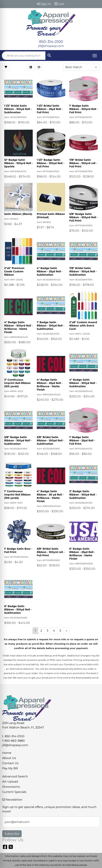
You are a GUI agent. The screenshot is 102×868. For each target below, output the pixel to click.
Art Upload (10, 782)
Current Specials (14, 792)
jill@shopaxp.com (51, 46)
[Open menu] (95, 56)
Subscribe (12, 834)
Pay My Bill (10, 768)
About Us (9, 758)
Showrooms (11, 787)
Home (7, 753)
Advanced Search (15, 776)
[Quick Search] (24, 56)
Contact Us (10, 763)
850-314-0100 (51, 42)
